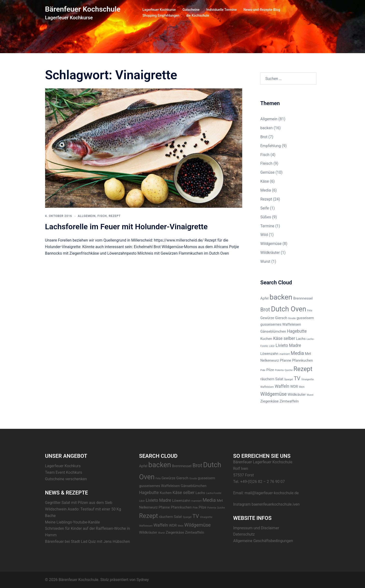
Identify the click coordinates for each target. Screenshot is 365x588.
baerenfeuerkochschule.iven (276, 504)
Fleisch (266, 163)
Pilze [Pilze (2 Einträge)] (270, 370)
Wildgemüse (271, 244)
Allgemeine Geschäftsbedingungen (263, 541)
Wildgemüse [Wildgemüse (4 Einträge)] (273, 394)
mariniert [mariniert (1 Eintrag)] (285, 354)
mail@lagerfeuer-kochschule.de (272, 493)
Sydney (143, 580)
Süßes (266, 217)
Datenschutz (244, 534)
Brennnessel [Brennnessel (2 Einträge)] (303, 298)
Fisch (102, 216)
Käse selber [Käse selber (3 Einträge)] (284, 338)
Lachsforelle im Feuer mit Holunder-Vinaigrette (126, 227)
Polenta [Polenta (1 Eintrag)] (279, 370)
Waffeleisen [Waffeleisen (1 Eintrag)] (267, 387)
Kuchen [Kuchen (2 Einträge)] (266, 339)
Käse (265, 181)
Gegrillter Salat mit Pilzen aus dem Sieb (79, 503)
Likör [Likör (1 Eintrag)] (272, 346)
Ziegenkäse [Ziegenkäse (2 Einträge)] (269, 401)
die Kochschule (198, 15)
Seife (265, 208)
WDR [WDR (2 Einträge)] (294, 387)
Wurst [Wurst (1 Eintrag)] (310, 395)
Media (266, 190)
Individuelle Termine (221, 10)
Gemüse (267, 172)
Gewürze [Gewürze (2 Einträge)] (267, 318)
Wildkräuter (270, 253)
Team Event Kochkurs (64, 472)
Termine (267, 226)
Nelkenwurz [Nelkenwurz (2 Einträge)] (270, 360)
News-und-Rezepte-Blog (262, 10)
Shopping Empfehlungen (161, 15)
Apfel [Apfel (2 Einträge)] (264, 298)
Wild (264, 235)
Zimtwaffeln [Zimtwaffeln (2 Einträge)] (289, 401)
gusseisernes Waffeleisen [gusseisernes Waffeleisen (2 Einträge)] (281, 324)
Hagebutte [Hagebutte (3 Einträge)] (297, 331)
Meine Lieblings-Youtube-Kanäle (73, 522)
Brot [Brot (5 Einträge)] (265, 310)
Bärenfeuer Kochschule (83, 9)
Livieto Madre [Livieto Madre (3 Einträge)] (288, 345)
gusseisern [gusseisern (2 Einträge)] (305, 318)
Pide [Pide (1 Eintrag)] (263, 370)
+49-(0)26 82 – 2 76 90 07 (263, 482)
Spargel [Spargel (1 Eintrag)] (289, 379)
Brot (264, 137)
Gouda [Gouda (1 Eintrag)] (292, 318)
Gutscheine (191, 10)
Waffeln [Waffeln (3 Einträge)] (282, 386)
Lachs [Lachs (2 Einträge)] (301, 339)
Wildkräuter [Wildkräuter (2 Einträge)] (297, 394)
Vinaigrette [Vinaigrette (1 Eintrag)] (307, 379)
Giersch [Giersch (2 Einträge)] (281, 318)
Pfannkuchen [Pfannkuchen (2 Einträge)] (303, 360)
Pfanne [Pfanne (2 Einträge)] (286, 360)
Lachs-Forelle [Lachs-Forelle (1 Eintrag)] (214, 493)
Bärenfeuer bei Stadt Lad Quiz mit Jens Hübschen (88, 541)
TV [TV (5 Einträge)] (297, 378)
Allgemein (87, 216)
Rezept (115, 216)
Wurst (265, 262)
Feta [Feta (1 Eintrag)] (310, 311)
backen (266, 128)
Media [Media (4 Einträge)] (297, 353)
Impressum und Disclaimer (256, 528)
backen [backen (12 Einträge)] (281, 297)
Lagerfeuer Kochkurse (159, 10)
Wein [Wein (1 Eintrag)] (302, 387)
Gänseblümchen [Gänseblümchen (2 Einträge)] (273, 331)
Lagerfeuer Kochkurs (63, 466)
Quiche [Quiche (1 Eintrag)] (289, 370)
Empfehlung (271, 146)
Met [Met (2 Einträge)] (308, 354)
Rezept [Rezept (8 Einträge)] (303, 369)
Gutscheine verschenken (66, 479)
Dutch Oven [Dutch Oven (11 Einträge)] (289, 309)
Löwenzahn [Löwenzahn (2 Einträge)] (269, 354)
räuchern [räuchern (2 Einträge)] (267, 379)
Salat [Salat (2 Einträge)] (279, 379)
